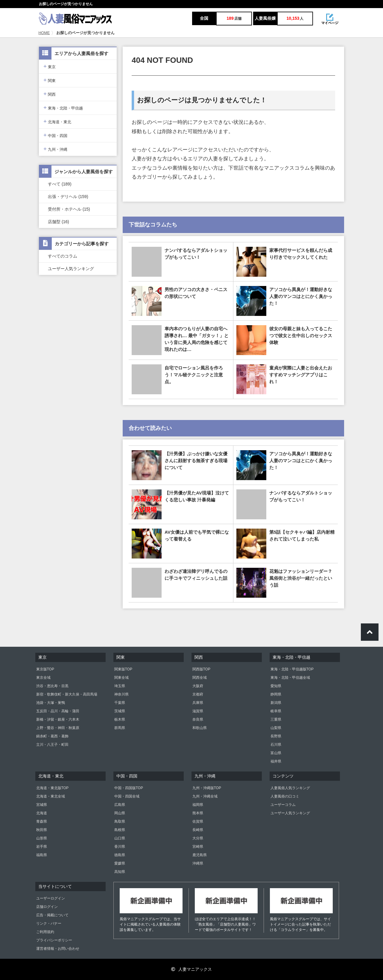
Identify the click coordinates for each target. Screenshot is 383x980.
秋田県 (42, 830)
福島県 (42, 855)
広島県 (120, 805)
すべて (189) (60, 184)
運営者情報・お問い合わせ (58, 949)
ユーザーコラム (283, 805)
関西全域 (200, 678)
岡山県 (120, 813)
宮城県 (42, 805)
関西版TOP (201, 669)
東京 (50, 66)
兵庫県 (198, 703)
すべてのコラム (63, 256)
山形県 (42, 838)
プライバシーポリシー (54, 940)
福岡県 (198, 805)
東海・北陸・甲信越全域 (290, 678)
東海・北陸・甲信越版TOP (292, 669)
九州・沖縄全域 (205, 796)
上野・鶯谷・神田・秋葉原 (58, 728)
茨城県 (120, 711)
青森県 (42, 821)
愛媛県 (120, 863)
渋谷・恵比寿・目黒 (52, 686)
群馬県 (120, 728)
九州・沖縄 (55, 149)
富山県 (276, 753)
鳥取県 (120, 821)
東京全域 (43, 678)
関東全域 (121, 678)
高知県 (120, 872)
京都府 (198, 694)
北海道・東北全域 (51, 796)
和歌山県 (200, 728)
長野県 (276, 736)
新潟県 (276, 703)
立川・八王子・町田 (52, 745)
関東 (50, 80)
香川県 (120, 847)
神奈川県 (121, 694)
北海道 (42, 813)
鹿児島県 (200, 855)
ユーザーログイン (51, 898)
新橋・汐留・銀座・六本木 (58, 719)
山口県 (120, 838)
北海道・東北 (57, 121)
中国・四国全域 (127, 796)
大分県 (198, 838)
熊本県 (198, 813)
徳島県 (120, 855)
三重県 (276, 719)
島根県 (120, 830)
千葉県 (120, 703)
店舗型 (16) (58, 222)
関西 (50, 94)
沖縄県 (198, 863)
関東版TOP (123, 669)
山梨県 (276, 728)
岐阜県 (276, 711)
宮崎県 (198, 847)
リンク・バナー (49, 923)
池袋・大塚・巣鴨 (51, 703)
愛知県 (276, 686)
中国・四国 (55, 135)
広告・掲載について (52, 915)
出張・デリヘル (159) (68, 197)
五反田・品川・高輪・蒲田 (58, 711)
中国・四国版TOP (129, 788)
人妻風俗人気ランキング (290, 788)
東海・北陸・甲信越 (63, 108)
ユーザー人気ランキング (71, 269)
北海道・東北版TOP (52, 788)
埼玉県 (120, 686)
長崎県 (198, 830)
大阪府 (198, 686)
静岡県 (276, 694)
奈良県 (198, 719)
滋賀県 (198, 711)
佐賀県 (198, 821)
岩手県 (42, 847)
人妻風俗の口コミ (285, 796)
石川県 (276, 745)
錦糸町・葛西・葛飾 (52, 736)
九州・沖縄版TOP (207, 788)
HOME (44, 33)
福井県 (276, 761)
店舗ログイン (47, 907)
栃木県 (120, 719)
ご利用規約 (45, 932)
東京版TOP (45, 669)
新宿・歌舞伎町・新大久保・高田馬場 (67, 694)
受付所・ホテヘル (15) (69, 209)
